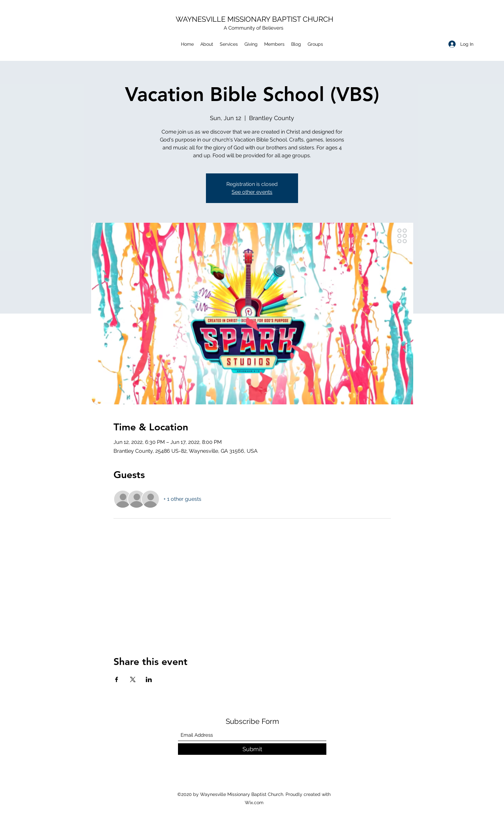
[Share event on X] (133, 679)
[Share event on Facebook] (117, 679)
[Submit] (252, 749)
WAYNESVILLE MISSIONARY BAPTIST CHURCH (254, 19)
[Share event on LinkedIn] (149, 679)
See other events (252, 192)
